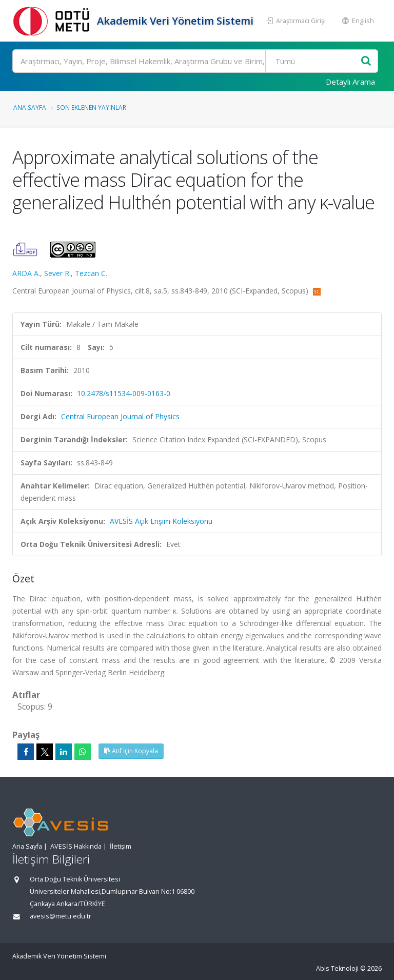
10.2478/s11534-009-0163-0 (124, 393)
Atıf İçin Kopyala (131, 751)
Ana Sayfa (30, 107)
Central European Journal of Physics (120, 416)
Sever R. (57, 273)
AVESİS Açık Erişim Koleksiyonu (161, 521)
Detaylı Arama (350, 82)
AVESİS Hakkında (76, 846)
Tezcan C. (91, 273)
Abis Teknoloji (337, 968)
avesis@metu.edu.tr (61, 916)
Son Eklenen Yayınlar (91, 107)
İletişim (121, 846)
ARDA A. (26, 273)
